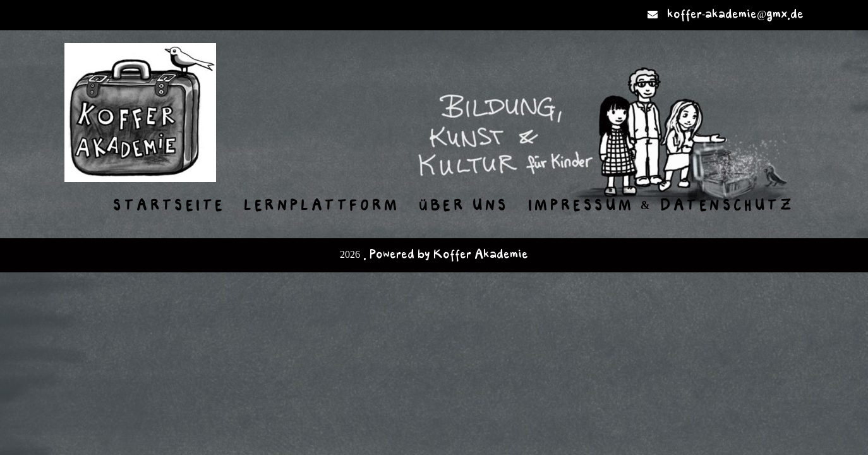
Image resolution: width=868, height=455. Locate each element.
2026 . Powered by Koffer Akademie (434, 255)
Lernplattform (322, 206)
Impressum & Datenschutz (661, 206)
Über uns (464, 206)
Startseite (169, 206)
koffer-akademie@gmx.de (735, 15)
